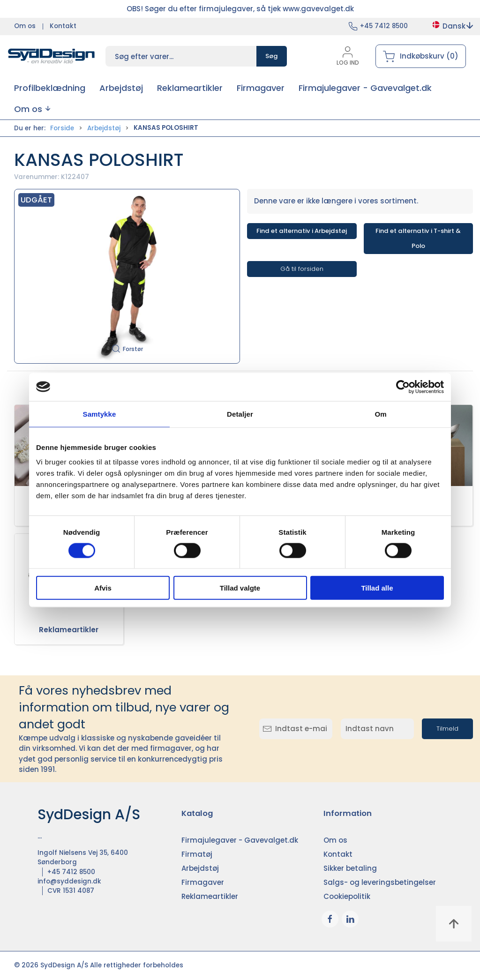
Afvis (103, 588)
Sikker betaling (350, 868)
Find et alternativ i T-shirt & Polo (418, 238)
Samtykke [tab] (100, 414)
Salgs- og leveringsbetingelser (380, 882)
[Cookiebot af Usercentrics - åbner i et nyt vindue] (403, 387)
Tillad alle (377, 588)
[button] (32, 109)
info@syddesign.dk (69, 881)
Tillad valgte (240, 588)
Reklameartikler (69, 630)
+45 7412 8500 (384, 26)
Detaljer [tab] (240, 414)
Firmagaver (203, 882)
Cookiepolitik (347, 896)
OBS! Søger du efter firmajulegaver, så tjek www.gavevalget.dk (240, 9)
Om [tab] (380, 414)
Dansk (452, 26)
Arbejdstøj (104, 128)
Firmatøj (197, 854)
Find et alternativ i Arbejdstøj (302, 231)
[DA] (52, 56)
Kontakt (63, 26)
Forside (62, 128)
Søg (272, 56)
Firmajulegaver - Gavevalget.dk (240, 840)
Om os (25, 26)
